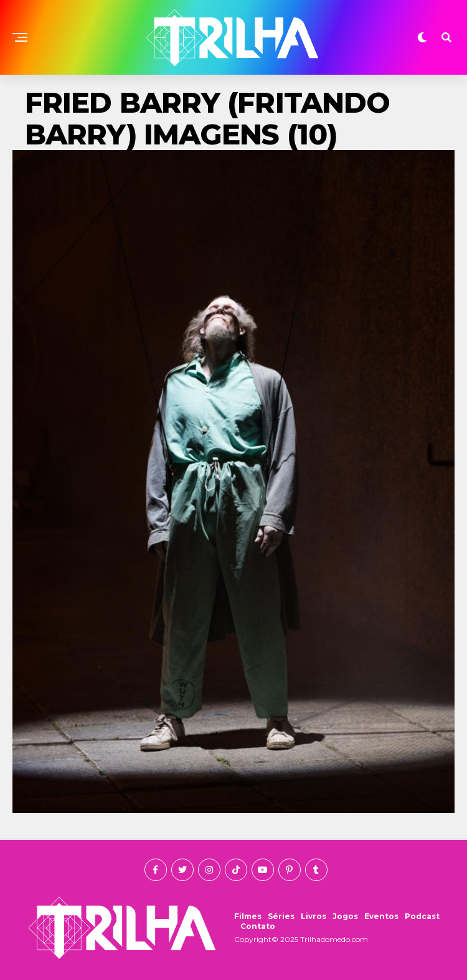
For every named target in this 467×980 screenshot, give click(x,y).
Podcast (422, 916)
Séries (281, 916)
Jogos (345, 916)
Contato (258, 926)
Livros (314, 916)
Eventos (381, 916)
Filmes (248, 916)
